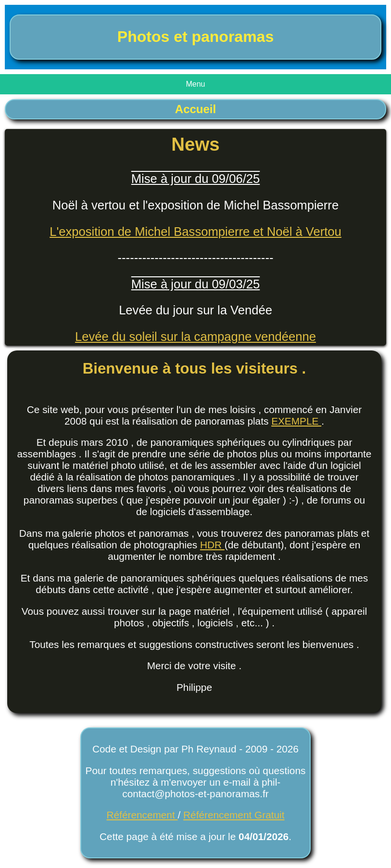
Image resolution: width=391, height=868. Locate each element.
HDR (212, 545)
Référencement (142, 815)
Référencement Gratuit (234, 815)
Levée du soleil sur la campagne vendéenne (195, 337)
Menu (195, 84)
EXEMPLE (296, 421)
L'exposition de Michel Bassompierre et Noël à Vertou (195, 232)
